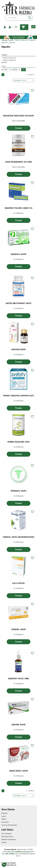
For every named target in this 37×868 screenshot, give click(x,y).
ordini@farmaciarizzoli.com (24, 852)
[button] (23, 80)
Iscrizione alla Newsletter (9, 825)
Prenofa (13, 863)
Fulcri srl (13, 865)
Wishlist (4, 819)
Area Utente (5, 822)
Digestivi (4, 62)
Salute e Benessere (21, 40)
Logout (4, 816)
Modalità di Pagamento (9, 839)
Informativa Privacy (7, 837)
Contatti (4, 842)
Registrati (4, 813)
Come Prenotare (7, 834)
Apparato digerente (9, 60)
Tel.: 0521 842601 (8, 854)
